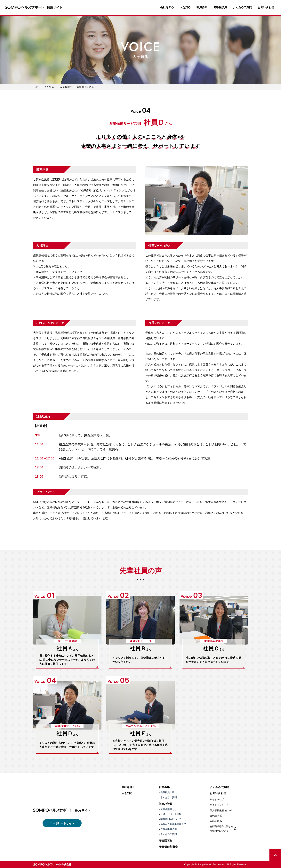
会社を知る (167, 7)
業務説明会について (171, 819)
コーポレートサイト (62, 823)
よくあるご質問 (242, 7)
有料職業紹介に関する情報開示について (221, 829)
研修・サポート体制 (171, 814)
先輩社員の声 (167, 792)
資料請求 (214, 816)
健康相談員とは (169, 809)
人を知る (185, 7)
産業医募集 (166, 841)
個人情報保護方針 (219, 810)
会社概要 (214, 821)
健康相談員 (220, 7)
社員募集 (202, 7)
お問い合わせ (266, 7)
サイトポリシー (218, 805)
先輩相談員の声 (169, 829)
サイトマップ (217, 800)
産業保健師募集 (168, 847)
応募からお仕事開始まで (173, 824)
